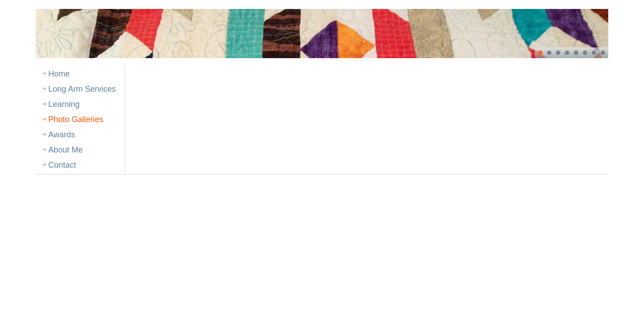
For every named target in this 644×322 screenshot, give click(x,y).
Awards (62, 135)
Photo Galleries (76, 119)
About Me (66, 150)
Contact (62, 165)
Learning (64, 104)
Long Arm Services (82, 89)
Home (59, 74)
